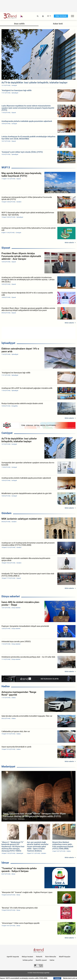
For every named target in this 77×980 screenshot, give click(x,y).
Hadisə (6, 686)
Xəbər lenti (58, 24)
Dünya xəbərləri (11, 596)
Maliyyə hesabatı (27, 957)
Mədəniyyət (8, 767)
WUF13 (6, 167)
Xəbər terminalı (61, 16)
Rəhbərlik (39, 957)
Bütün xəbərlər (69, 243)
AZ (48, 16)
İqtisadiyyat (8, 343)
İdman (5, 863)
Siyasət (6, 248)
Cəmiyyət (7, 433)
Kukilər (52, 960)
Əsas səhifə (19, 24)
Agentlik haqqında (13, 957)
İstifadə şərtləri (28, 960)
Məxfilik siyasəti (41, 960)
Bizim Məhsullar (51, 957)
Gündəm (7, 513)
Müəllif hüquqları (65, 957)
